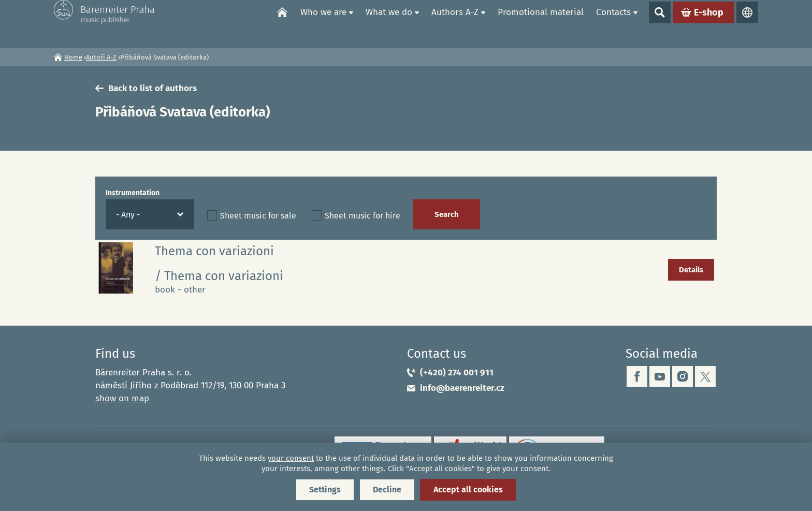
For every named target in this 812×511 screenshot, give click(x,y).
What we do (389, 24)
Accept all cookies (468, 490)
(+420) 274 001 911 (457, 373)
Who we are (323, 24)
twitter (705, 376)
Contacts (613, 24)
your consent (291, 458)
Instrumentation (133, 193)
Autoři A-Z (101, 57)
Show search (660, 24)
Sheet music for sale (258, 216)
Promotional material (541, 24)
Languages (747, 24)
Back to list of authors (153, 88)
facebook (637, 376)
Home (282, 24)
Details (691, 270)
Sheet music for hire (363, 216)
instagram (683, 376)
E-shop (709, 24)
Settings (325, 490)
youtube (660, 376)
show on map (122, 398)
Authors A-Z (455, 24)
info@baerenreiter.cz (462, 388)
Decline (387, 490)
